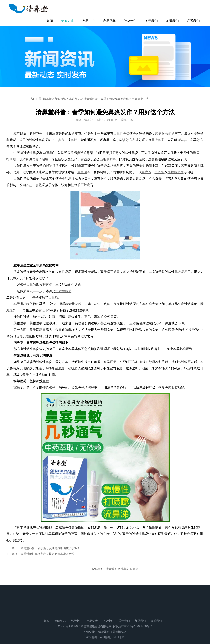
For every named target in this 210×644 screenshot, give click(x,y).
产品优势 (110, 21)
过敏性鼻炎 (122, 569)
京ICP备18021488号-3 (138, 626)
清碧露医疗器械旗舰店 (112, 632)
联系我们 (193, 21)
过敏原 (134, 569)
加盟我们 (172, 21)
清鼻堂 (47, 99)
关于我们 (151, 21)
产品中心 (89, 21)
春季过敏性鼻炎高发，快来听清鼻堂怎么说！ (49, 554)
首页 (50, 21)
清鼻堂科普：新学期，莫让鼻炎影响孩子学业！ (50, 548)
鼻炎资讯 (75, 99)
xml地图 (105, 637)
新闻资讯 (68, 21)
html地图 (119, 637)
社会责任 (130, 21)
